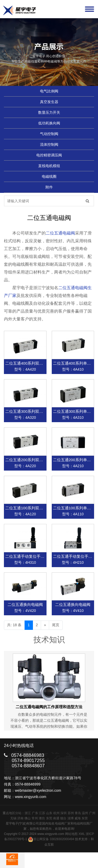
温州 (85, 813)
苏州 (71, 813)
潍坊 (42, 818)
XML (82, 834)
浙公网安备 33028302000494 (51, 839)
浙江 (28, 813)
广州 (92, 813)
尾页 (56, 625)
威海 (78, 818)
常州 (35, 818)
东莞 (49, 818)
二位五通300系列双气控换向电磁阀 (36, 411)
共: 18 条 (14, 625)
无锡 (13, 818)
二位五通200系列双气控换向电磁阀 (36, 460)
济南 (20, 818)
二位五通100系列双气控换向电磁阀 (36, 508)
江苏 (42, 813)
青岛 (78, 813)
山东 (49, 813)
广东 (35, 813)
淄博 (71, 818)
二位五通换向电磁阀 (25, 604)
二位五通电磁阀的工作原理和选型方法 (49, 707)
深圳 (64, 813)
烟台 (63, 818)
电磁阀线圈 (82, 823)
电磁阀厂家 (63, 823)
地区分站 (15, 813)
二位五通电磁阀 (60, 233)
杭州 (56, 813)
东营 (85, 818)
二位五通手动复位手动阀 (27, 556)
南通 (56, 818)
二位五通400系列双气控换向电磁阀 (36, 363)
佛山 (27, 818)
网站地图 (71, 834)
